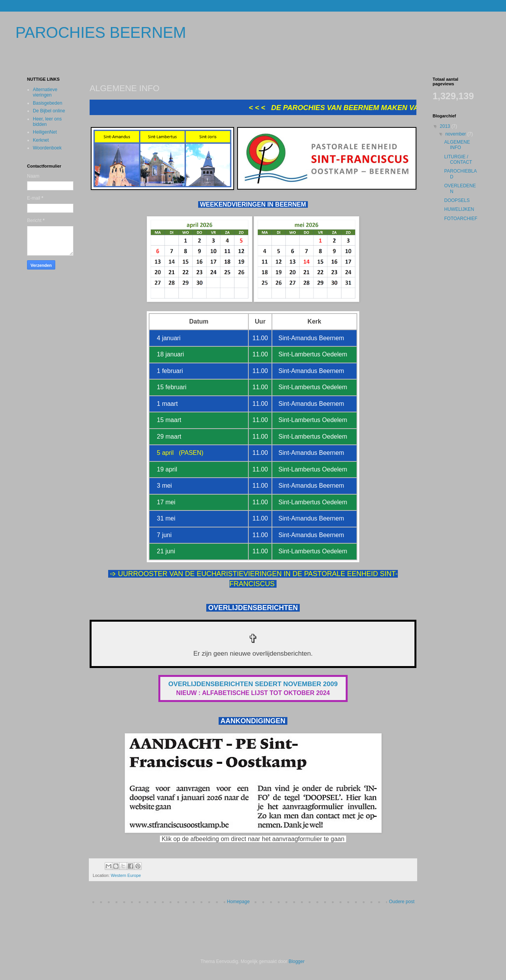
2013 (446, 126)
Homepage (239, 902)
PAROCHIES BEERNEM (101, 32)
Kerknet (41, 140)
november (456, 134)
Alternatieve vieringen (45, 92)
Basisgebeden (48, 103)
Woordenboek (47, 148)
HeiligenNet (45, 132)
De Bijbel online (49, 111)
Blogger (296, 961)
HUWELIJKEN (459, 209)
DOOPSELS (457, 200)
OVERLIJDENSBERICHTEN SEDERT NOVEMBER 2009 (253, 684)
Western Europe (126, 875)
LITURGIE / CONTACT (458, 159)
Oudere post (402, 902)
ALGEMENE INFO (457, 145)
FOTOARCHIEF (461, 219)
